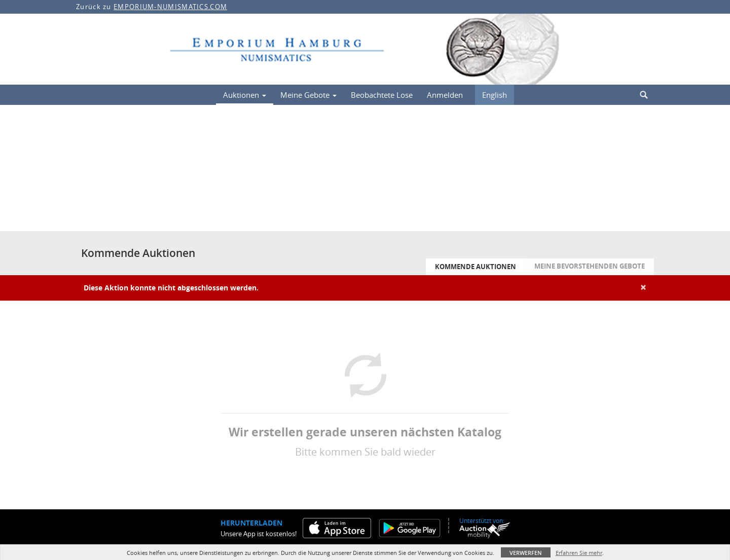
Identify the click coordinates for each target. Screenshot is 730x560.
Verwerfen (526, 553)
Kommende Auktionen (476, 267)
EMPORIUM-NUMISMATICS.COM (170, 7)
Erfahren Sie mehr (579, 553)
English (495, 95)
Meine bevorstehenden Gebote (590, 266)
